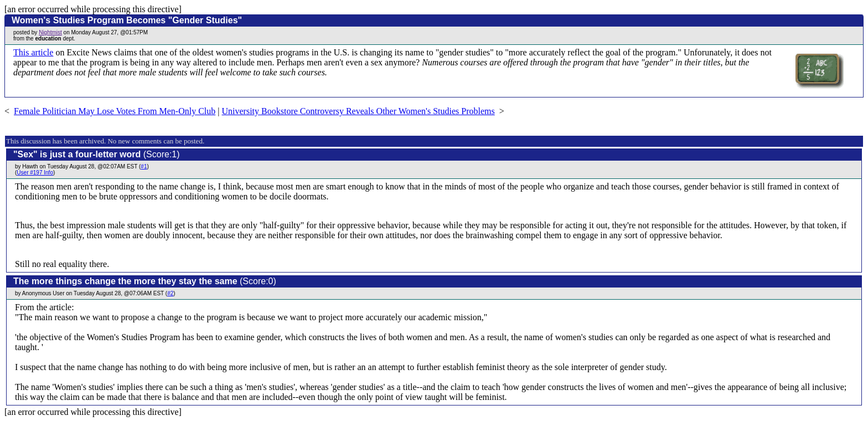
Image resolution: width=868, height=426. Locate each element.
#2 (170, 293)
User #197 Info (35, 173)
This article (33, 52)
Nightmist (50, 32)
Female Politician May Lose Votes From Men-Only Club (115, 111)
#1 (144, 166)
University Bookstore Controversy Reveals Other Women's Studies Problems (358, 111)
